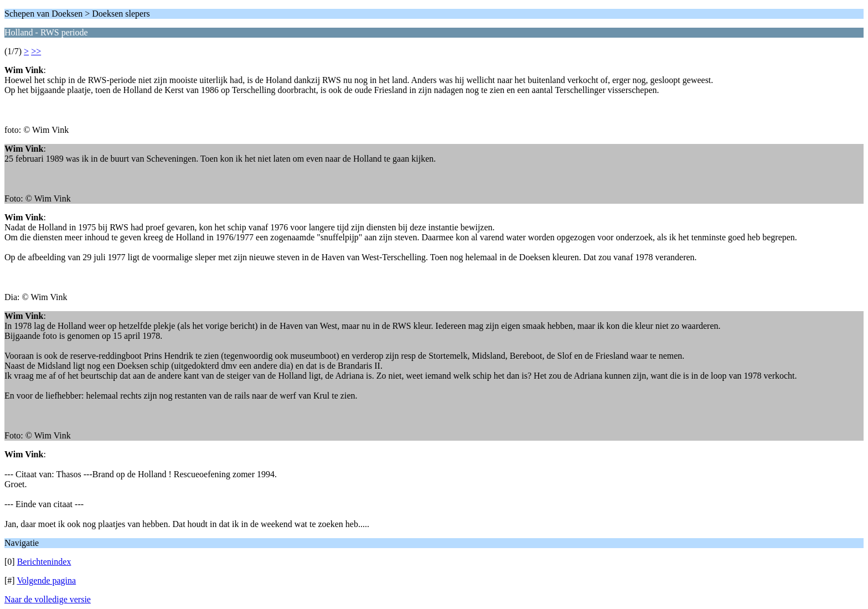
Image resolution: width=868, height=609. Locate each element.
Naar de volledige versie (48, 599)
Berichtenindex (44, 562)
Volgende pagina (46, 580)
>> (36, 51)
